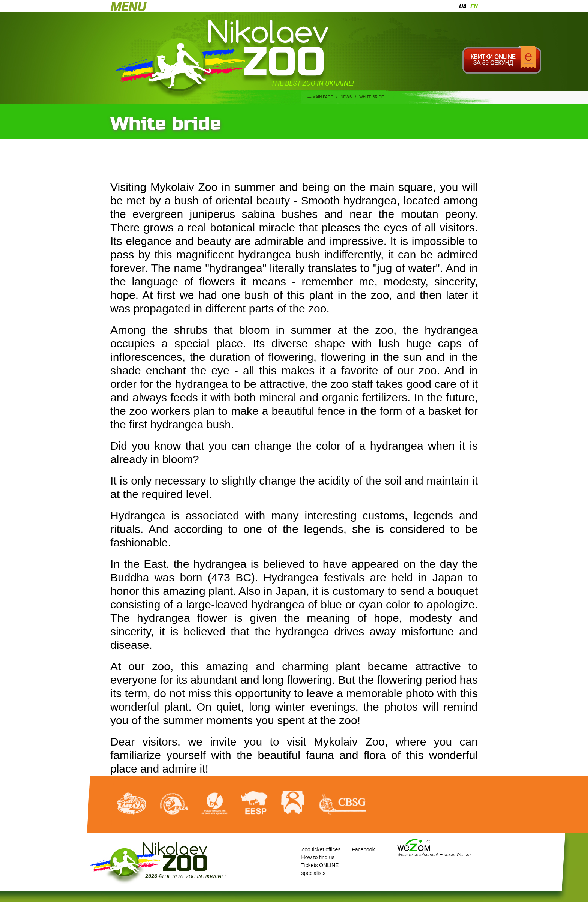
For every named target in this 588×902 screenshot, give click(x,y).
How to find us (318, 857)
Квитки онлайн (502, 60)
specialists (314, 873)
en (474, 6)
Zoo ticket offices (321, 849)
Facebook (363, 849)
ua (463, 6)
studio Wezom (457, 854)
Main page (323, 97)
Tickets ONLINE (320, 865)
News (346, 97)
